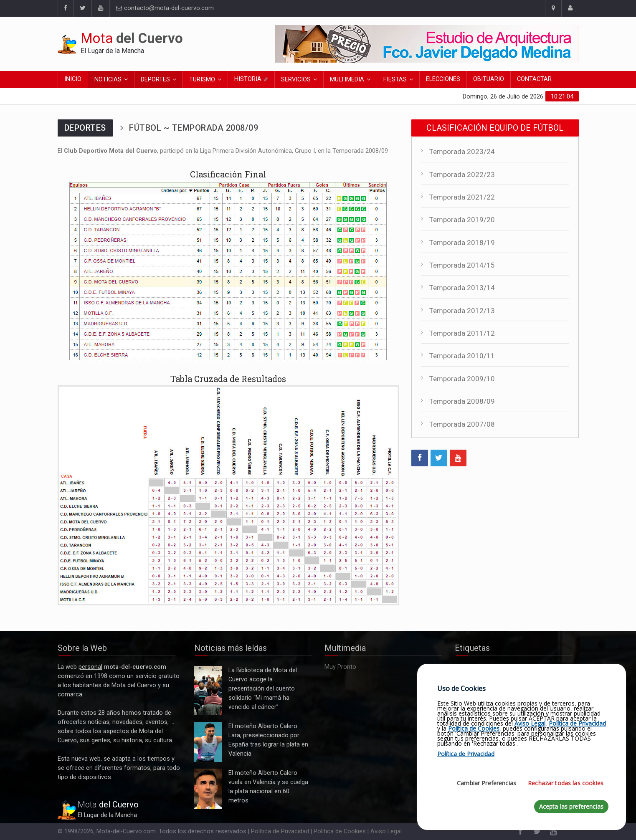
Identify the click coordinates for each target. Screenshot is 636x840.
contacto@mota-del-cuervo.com (165, 8)
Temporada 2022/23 (462, 175)
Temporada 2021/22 (462, 197)
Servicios (296, 80)
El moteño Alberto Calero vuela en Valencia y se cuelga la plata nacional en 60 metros (208, 789)
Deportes (155, 80)
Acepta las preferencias (571, 806)
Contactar (534, 79)
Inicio (73, 79)
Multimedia (347, 80)
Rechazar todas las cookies (566, 783)
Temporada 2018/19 (462, 243)
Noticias (108, 80)
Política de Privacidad (280, 831)
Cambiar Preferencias (487, 783)
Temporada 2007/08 (462, 424)
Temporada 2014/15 (462, 265)
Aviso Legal (386, 831)
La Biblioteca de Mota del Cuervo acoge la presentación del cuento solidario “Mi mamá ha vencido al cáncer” (208, 691)
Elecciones (443, 79)
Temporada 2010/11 (462, 356)
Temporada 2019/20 (462, 220)
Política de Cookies (340, 831)
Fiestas (395, 80)
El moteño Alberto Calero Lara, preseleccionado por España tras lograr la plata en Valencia (208, 742)
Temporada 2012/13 (462, 311)
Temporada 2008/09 (462, 401)
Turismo (202, 80)
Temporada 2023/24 (462, 152)
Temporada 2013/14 (462, 288)
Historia (251, 79)
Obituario (489, 79)
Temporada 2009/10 (462, 379)
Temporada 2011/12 (462, 333)
